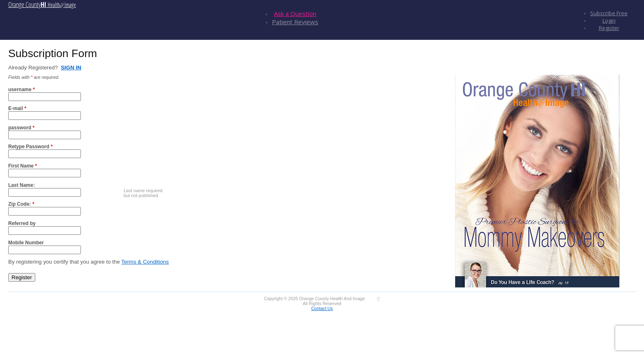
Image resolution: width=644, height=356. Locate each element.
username (22, 90)
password (21, 128)
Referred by (22, 223)
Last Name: (22, 185)
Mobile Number (26, 243)
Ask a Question (295, 14)
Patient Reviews (295, 22)
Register (609, 28)
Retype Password (30, 147)
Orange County (42, 5)
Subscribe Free (609, 13)
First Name (23, 166)
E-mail (17, 108)
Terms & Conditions (145, 262)
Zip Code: (21, 204)
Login (609, 21)
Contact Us (322, 308)
